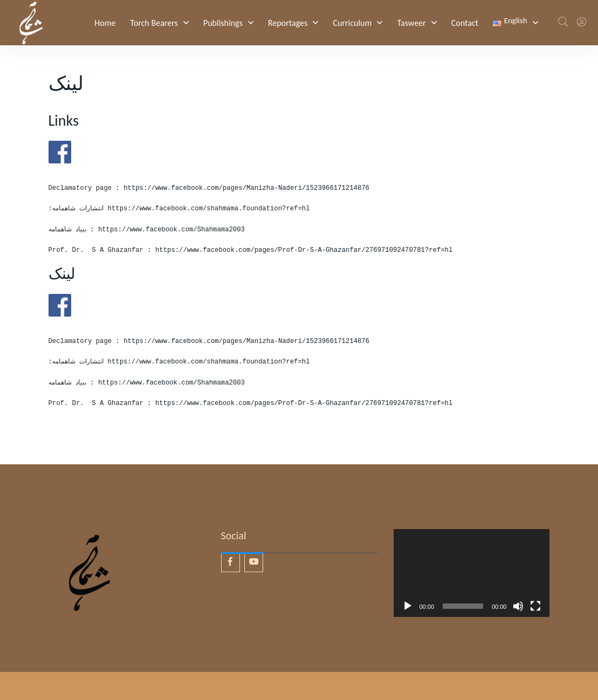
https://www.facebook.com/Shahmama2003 (171, 230)
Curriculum (352, 23)
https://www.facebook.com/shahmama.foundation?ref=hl (209, 209)
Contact (465, 23)
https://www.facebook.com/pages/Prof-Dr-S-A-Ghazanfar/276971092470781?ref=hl (304, 250)
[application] (472, 573)
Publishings (223, 23)
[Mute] (518, 606)
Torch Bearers (154, 23)
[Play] (408, 606)
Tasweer (411, 23)
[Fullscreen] (535, 606)
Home (105, 23)
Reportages (288, 23)
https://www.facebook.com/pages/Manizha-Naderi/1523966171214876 (248, 188)
